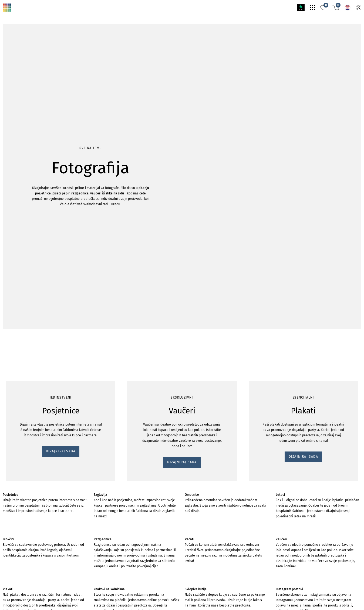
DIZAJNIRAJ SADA (20, 85)
